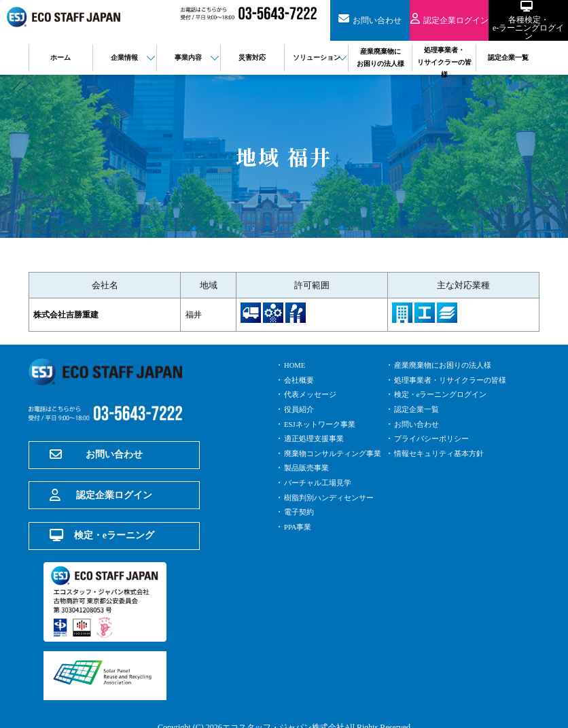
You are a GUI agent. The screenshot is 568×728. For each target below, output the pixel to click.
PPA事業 (299, 527)
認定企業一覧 (419, 409)
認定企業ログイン (101, 481)
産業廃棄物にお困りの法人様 (447, 365)
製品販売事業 (308, 468)
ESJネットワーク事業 (323, 424)
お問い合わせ (96, 452)
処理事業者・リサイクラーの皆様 (455, 380)
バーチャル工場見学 (321, 483)
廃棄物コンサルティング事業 (337, 453)
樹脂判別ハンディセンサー (333, 498)
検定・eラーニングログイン (445, 394)
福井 (201, 314)
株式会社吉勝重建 (69, 314)
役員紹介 (300, 409)
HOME (296, 365)
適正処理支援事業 (317, 438)
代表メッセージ (313, 394)
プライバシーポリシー (435, 438)
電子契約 (300, 512)
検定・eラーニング (102, 509)
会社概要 (300, 380)
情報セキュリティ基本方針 (443, 453)
